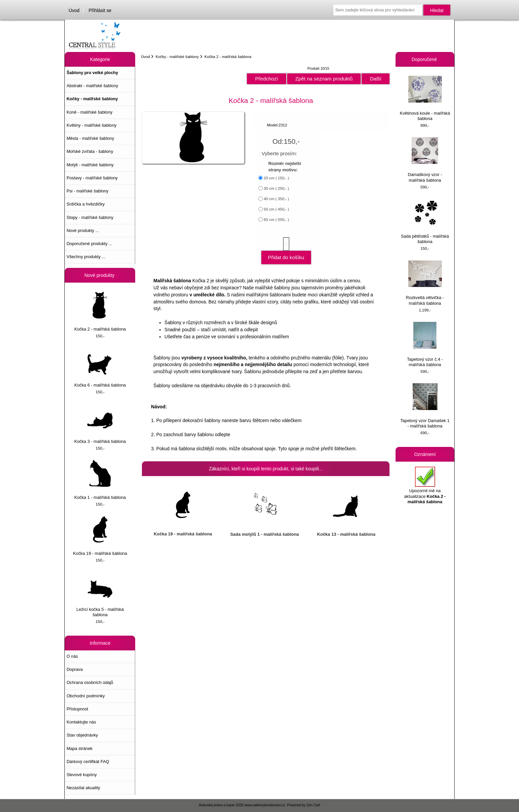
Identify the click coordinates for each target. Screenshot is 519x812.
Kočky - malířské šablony (177, 56)
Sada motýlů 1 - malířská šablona (265, 534)
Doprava (74, 669)
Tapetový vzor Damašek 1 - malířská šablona (425, 406)
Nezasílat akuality (83, 788)
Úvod (74, 10)
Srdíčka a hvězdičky (85, 204)
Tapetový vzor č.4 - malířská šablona (425, 344)
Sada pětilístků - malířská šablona (425, 221)
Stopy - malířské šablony (90, 217)
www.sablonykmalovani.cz (265, 805)
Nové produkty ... (83, 230)
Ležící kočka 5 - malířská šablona (100, 595)
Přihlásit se (100, 10)
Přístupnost (77, 709)
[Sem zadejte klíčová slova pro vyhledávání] (378, 10)
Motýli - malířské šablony (90, 165)
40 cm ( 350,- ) (276, 199)
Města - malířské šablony (90, 138)
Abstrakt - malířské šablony (92, 86)
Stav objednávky (82, 735)
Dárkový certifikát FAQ (88, 762)
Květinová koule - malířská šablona (425, 98)
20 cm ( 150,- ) (276, 178)
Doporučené (425, 59)
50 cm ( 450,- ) (276, 209)
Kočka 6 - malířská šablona (100, 368)
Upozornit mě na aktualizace (425, 485)
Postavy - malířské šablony (92, 178)
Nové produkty (100, 275)
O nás (72, 656)
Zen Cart (314, 805)
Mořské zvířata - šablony (90, 151)
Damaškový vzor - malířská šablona (425, 160)
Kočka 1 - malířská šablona (100, 480)
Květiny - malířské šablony (91, 125)
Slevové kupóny (82, 775)
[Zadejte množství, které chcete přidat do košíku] (286, 244)
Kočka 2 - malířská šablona (100, 312)
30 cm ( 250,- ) (276, 188)
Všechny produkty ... (86, 257)
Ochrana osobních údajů (90, 682)
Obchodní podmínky (86, 696)
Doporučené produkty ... (89, 244)
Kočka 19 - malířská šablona (100, 536)
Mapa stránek (79, 748)
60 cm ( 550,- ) (276, 219)
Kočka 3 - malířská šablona (100, 424)
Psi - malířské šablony (87, 191)
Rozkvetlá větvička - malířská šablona (425, 283)
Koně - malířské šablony (89, 112)
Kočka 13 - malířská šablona (346, 534)
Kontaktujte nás (81, 722)
